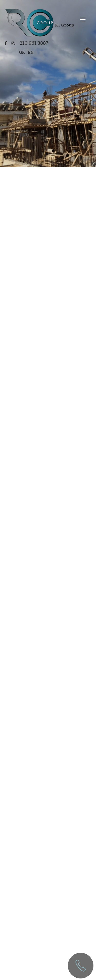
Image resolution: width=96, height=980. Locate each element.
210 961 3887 (34, 43)
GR (22, 52)
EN (31, 52)
